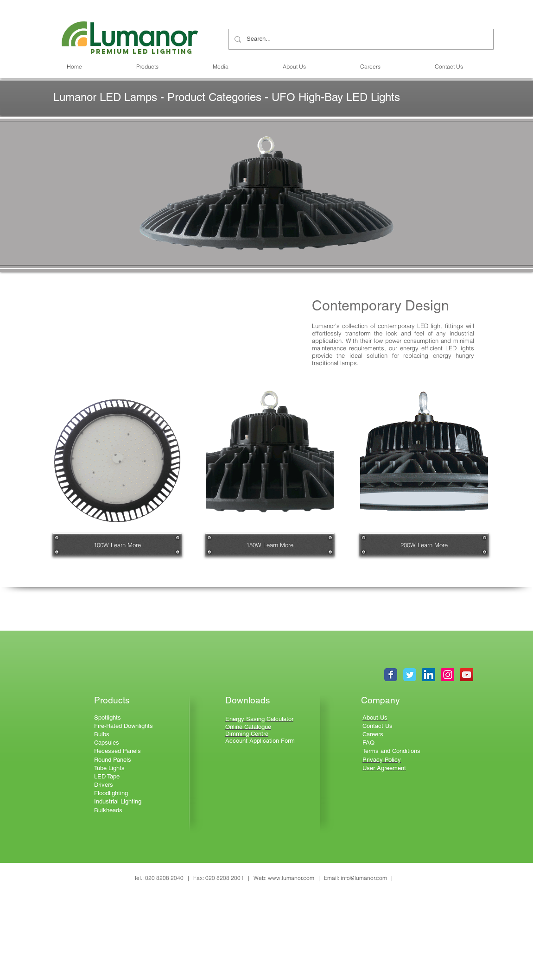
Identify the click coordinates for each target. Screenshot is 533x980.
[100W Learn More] (117, 545)
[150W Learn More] (270, 545)
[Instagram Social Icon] (448, 675)
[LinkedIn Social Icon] (429, 675)
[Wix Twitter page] (410, 675)
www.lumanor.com (291, 878)
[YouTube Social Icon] (467, 675)
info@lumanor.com (364, 878)
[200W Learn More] (424, 545)
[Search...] (360, 39)
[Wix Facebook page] (391, 675)
